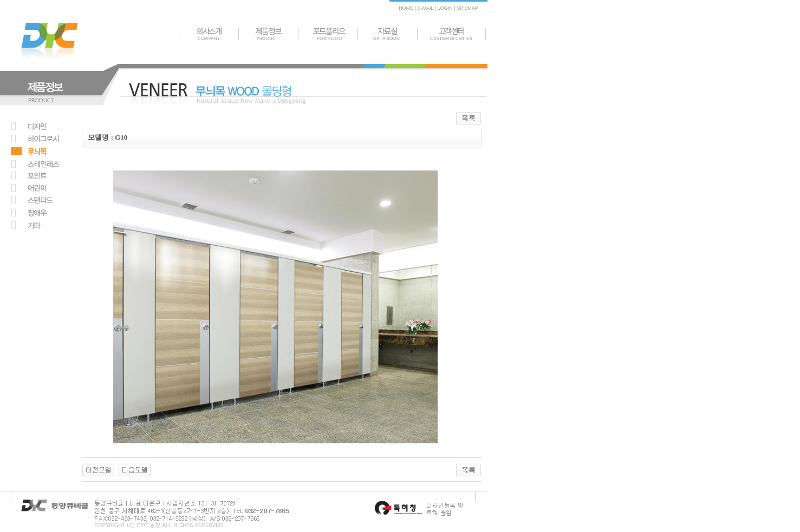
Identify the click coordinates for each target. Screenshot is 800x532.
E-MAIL (425, 8)
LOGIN (445, 8)
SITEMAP (467, 8)
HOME (406, 8)
